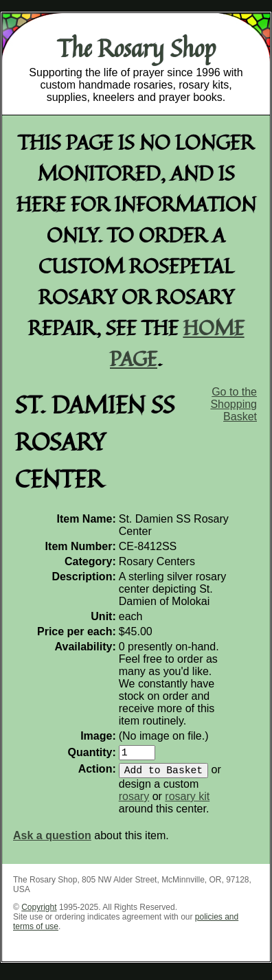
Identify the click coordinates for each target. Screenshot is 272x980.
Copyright (39, 913)
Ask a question (52, 841)
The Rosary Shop (136, 48)
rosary (134, 802)
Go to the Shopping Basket (234, 404)
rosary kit (187, 802)
